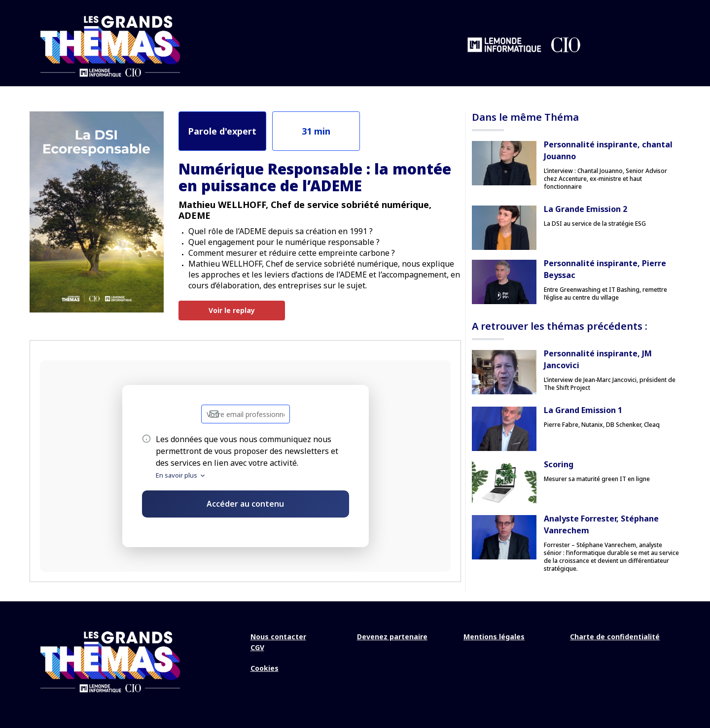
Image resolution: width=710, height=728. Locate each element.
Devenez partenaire (392, 636)
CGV (257, 647)
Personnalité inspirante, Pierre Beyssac (605, 269)
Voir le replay (232, 310)
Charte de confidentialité (615, 636)
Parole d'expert (222, 130)
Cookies (265, 668)
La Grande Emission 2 (586, 208)
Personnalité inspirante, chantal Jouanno (608, 150)
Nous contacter (278, 636)
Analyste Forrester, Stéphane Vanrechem (601, 524)
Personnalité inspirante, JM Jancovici (598, 359)
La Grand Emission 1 (583, 410)
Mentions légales (494, 636)
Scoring (559, 464)
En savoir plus (181, 475)
